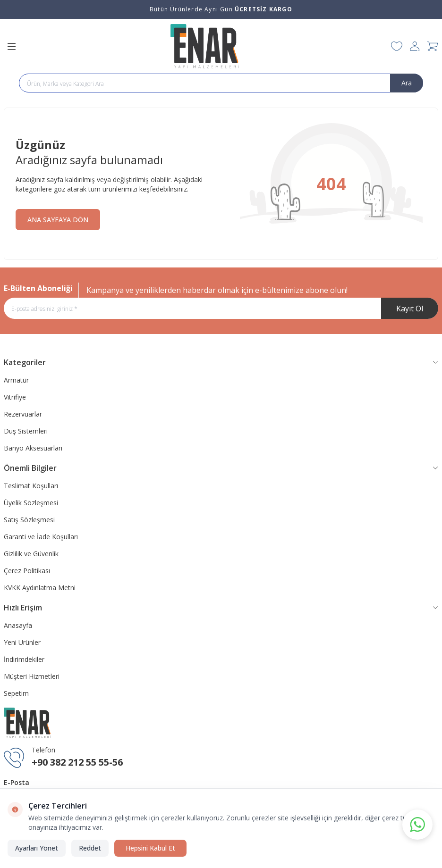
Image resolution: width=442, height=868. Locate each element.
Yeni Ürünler (22, 642)
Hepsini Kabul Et (150, 848)
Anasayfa (18, 625)
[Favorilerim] (397, 46)
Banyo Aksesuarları (33, 448)
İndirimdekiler (24, 659)
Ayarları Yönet (37, 848)
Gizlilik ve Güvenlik (31, 554)
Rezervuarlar (23, 414)
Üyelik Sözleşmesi (31, 503)
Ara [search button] (407, 83)
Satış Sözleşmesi (29, 520)
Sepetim (16, 693)
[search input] (221, 83)
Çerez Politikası (27, 571)
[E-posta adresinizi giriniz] (221, 308)
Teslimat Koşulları (31, 486)
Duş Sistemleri (26, 431)
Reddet (90, 848)
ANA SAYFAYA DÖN (58, 220)
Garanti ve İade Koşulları (41, 537)
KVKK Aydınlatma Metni (40, 588)
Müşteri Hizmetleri (32, 676)
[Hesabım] (415, 46)
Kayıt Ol (410, 309)
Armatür (16, 380)
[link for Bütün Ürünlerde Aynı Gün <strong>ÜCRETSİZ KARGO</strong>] (221, 9)
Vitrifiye (15, 397)
